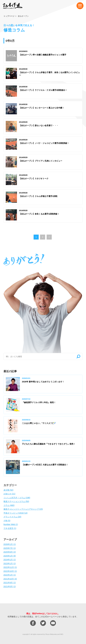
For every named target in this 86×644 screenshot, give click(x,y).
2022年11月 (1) (10, 567)
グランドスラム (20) (12, 517)
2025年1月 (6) (10, 556)
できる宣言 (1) (10, 528)
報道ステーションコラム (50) (16, 501)
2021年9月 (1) (10, 583)
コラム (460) (9, 505)
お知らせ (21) (9, 494)
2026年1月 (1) (10, 544)
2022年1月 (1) (10, 575)
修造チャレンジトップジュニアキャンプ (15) (23, 509)
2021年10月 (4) (10, 579)
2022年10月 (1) (10, 571)
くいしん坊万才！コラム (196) (17, 498)
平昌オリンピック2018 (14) (16, 513)
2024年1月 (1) (10, 560)
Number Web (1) (11, 524)
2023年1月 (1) (10, 564)
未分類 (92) (8, 490)
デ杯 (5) (7, 521)
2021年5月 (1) (10, 586)
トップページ (9, 16)
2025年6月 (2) (10, 552)
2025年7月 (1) (10, 548)
